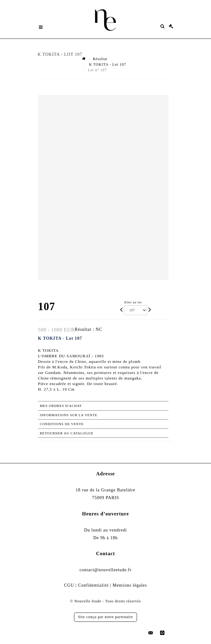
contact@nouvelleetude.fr (106, 570)
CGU (69, 585)
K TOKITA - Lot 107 (107, 64)
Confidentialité (93, 585)
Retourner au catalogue (67, 433)
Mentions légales (130, 585)
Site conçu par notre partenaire (105, 617)
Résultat (100, 59)
